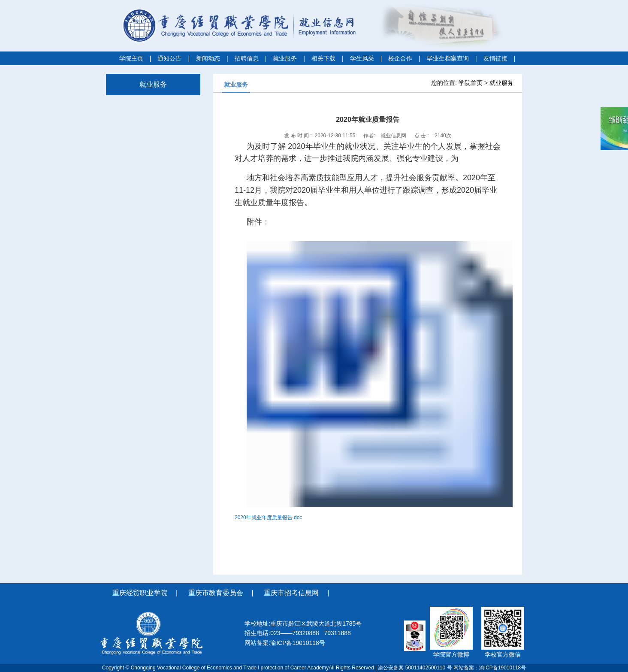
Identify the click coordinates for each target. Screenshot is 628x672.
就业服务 (285, 58)
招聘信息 (247, 58)
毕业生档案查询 (448, 58)
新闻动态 (208, 58)
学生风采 (362, 58)
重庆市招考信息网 (291, 593)
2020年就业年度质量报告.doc (268, 518)
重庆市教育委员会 (216, 593)
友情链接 (495, 58)
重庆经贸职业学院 (140, 593)
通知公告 (169, 58)
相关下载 (323, 58)
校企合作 (400, 58)
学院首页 (471, 83)
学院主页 (131, 58)
